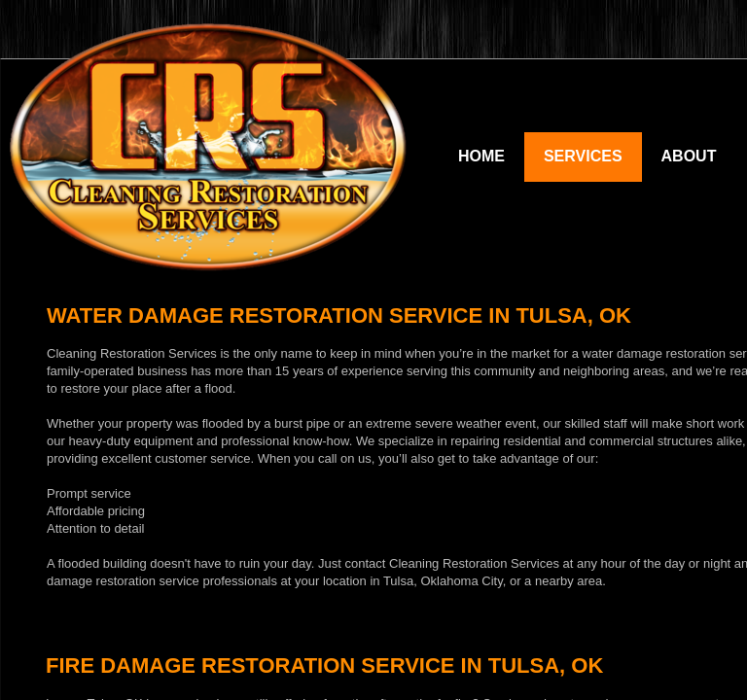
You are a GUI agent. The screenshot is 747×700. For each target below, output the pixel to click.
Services (583, 156)
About (689, 156)
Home (481, 156)
